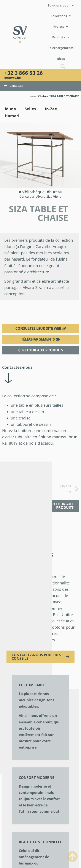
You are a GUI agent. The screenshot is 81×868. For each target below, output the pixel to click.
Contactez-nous (17, 367)
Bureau (56, 192)
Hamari (12, 116)
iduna (10, 109)
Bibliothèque (33, 192)
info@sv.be (13, 78)
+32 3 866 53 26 (24, 73)
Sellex (30, 109)
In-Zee (51, 109)
